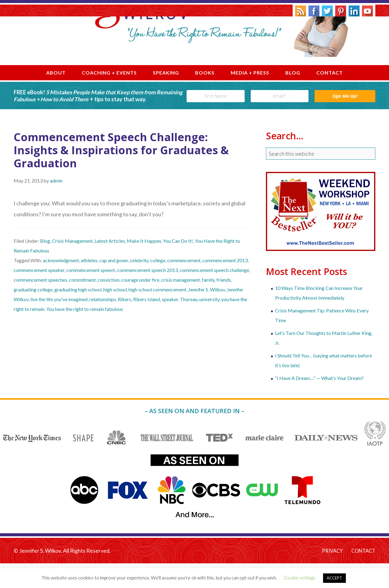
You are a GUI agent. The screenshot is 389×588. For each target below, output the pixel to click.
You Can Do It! (178, 265)
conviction (108, 304)
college (158, 285)
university (209, 324)
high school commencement (157, 314)
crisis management (181, 304)
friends (224, 304)
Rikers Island (146, 324)
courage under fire (140, 304)
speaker (170, 324)
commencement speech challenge (214, 295)
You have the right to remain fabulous (85, 334)
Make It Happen (144, 265)
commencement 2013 (225, 285)
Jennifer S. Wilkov (194, 53)
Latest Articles (110, 265)
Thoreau (189, 324)
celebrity (139, 285)
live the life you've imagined (59, 324)
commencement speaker (39, 295)
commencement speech (91, 295)
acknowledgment (61, 285)
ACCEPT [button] (334, 578)
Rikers (125, 324)
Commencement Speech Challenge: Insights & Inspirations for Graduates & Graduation (121, 174)
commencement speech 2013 (147, 295)
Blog (45, 265)
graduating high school (78, 314)
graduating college (33, 314)
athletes (89, 285)
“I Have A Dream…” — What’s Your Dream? (319, 402)
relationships (103, 324)
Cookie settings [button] (300, 578)
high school (115, 314)
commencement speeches (40, 304)
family (208, 304)
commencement (184, 285)
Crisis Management (72, 265)
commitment (82, 304)
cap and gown (114, 285)
